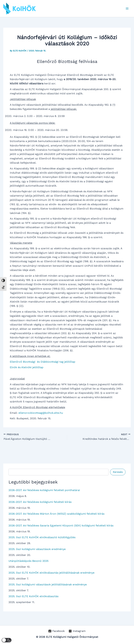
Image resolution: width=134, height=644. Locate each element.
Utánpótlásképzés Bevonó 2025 (28, 561)
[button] (7, 640)
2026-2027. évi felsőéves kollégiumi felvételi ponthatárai (44, 490)
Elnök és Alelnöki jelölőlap (27, 367)
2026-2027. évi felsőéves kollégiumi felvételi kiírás (40, 502)
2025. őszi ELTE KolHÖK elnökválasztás (33, 596)
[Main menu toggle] (127, 9)
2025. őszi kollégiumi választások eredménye (37, 549)
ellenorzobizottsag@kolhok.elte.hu (41, 413)
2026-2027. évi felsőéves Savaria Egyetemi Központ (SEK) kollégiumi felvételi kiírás (61, 526)
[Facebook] (57, 631)
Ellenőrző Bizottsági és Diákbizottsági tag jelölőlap (43, 362)
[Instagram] (77, 631)
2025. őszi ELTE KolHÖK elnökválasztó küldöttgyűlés (42, 537)
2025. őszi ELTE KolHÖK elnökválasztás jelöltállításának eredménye (51, 573)
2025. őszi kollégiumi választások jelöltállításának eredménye (48, 584)
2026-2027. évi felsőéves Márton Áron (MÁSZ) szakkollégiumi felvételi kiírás (56, 514)
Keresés (118, 472)
